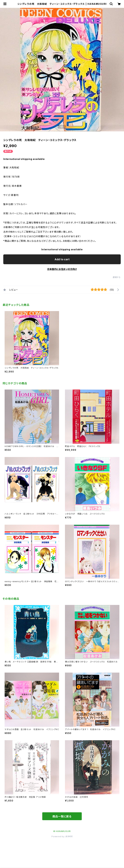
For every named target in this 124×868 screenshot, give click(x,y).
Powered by (62, 836)
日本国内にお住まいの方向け (62, 269)
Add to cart (62, 259)
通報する (117, 277)
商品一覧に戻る (62, 816)
